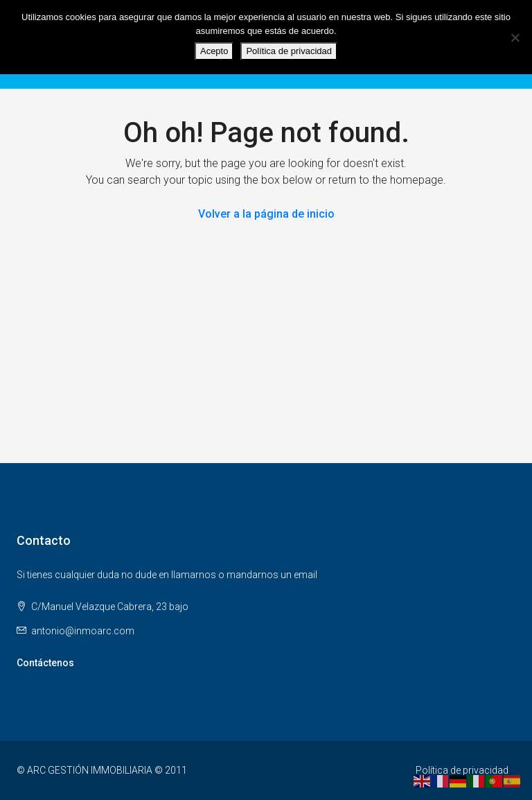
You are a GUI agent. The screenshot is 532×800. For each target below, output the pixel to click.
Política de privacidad (462, 770)
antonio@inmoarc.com (83, 631)
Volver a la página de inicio (266, 214)
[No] (515, 37)
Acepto (214, 51)
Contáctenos (45, 663)
